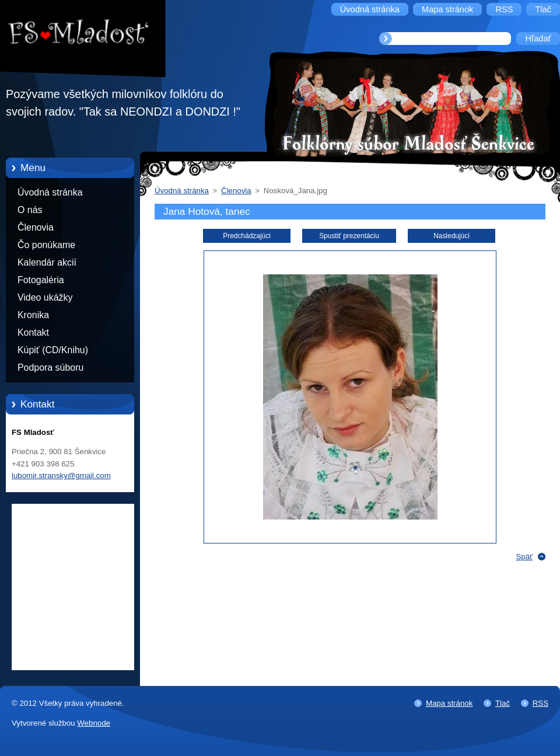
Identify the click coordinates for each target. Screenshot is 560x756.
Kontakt (33, 332)
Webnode (94, 723)
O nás (30, 210)
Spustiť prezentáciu (349, 236)
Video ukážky (45, 297)
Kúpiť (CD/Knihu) (53, 350)
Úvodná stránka (50, 192)
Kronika (33, 315)
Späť (524, 557)
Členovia (36, 227)
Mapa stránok (449, 703)
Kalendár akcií (47, 262)
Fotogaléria (41, 280)
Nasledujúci (452, 236)
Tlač (503, 703)
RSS (540, 703)
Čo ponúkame (46, 245)
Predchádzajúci (247, 236)
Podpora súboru (50, 367)
